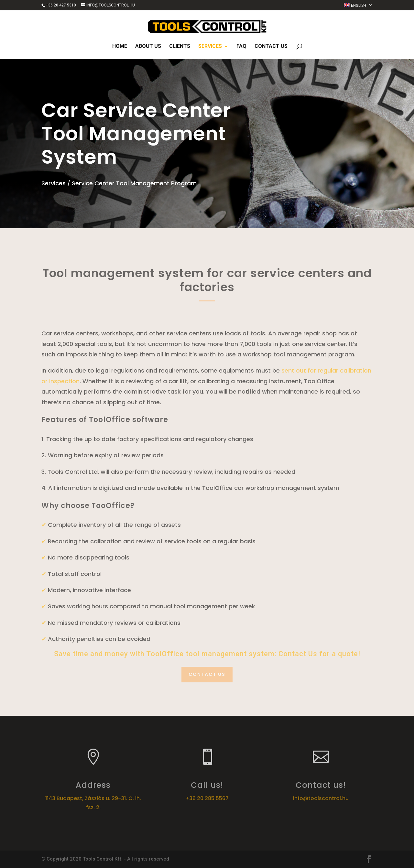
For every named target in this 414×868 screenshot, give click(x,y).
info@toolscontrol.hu (321, 798)
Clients (180, 47)
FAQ (241, 47)
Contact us (271, 47)
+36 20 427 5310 (61, 5)
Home (120, 47)
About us (148, 47)
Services (210, 47)
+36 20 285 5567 (207, 798)
